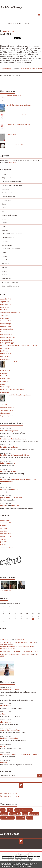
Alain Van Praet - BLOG (30, 651)
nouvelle (5, 260)
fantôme (30, 818)
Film (4, 226)
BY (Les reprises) (8, 178)
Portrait (35, 69)
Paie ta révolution (18, 439)
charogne (4, 814)
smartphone (34, 814)
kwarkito (4, 439)
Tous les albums (6, 591)
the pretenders (15, 814)
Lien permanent (6, 69)
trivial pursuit (28, 23)
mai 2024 (3, 526)
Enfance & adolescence (10, 215)
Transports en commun (10, 282)
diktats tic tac (6, 722)
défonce (14, 447)
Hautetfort (25, 854)
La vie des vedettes (8, 237)
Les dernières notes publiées (21, 856)
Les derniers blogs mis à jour (8, 856)
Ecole (4, 208)
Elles (30, 69)
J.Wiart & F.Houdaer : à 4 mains (12, 234)
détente (3, 714)
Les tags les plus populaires (34, 856)
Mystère (6, 34)
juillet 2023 (4, 542)
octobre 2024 (4, 520)
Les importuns (7, 245)
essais (4, 219)
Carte (3, 629)
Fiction (4, 223)
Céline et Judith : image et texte (12, 185)
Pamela (4, 267)
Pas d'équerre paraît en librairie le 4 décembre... (20, 754)
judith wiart (5, 463)
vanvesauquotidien (7, 644)
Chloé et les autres (8, 193)
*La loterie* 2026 (6, 639)
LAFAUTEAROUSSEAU (8, 649)
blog (30, 860)
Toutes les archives (6, 548)
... (1, 698)
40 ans (16, 463)
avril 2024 (3, 528)
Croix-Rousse (6, 200)
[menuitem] (10, 23)
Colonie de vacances (9, 197)
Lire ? (9, 23)
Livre (4, 252)
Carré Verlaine (19, 639)
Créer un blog (18, 854)
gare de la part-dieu (7, 818)
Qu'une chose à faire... (20, 455)
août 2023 (3, 539)
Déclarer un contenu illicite (8, 858)
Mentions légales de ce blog (21, 858)
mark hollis (21, 818)
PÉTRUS (4, 431)
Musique (5, 256)
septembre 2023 (6, 536)
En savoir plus (26, 866)
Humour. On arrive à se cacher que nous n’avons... (17, 654)
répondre (14, 431)
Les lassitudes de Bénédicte (11, 249)
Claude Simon (6, 706)
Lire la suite (12, 162)
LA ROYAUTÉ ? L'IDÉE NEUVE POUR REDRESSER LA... (18, 647)
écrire (3, 746)
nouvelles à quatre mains (23, 810)
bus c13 (25, 814)
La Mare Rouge (11, 7)
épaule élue (5, 762)
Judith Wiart (5, 498)
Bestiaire (5, 174)
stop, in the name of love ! (11, 730)
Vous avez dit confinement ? (11, 286)
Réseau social (6, 279)
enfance (10, 810)
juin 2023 (3, 545)
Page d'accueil (17, 23)
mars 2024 (4, 531)
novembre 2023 (5, 534)
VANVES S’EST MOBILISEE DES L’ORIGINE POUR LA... (18, 642)
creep (3, 810)
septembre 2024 (6, 523)
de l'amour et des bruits (10, 690)
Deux (4, 204)
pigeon (4, 271)
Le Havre (5, 241)
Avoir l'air (15, 489)
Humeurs (5, 230)
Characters (24, 69)
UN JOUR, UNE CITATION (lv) (10, 651)
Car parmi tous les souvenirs (11, 182)
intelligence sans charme (10, 738)
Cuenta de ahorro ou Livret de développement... (18, 480)
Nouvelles (5, 264)
